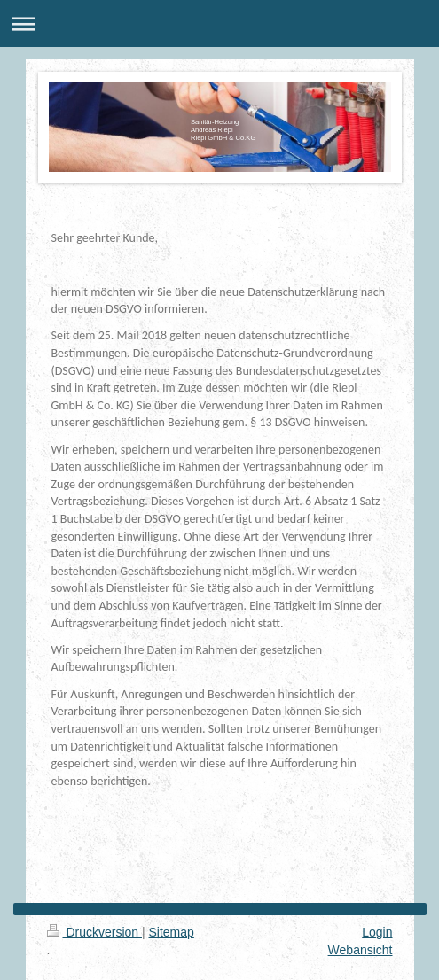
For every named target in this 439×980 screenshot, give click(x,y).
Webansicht (361, 950)
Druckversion (94, 932)
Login (377, 932)
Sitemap (172, 932)
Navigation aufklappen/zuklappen (219, 23)
